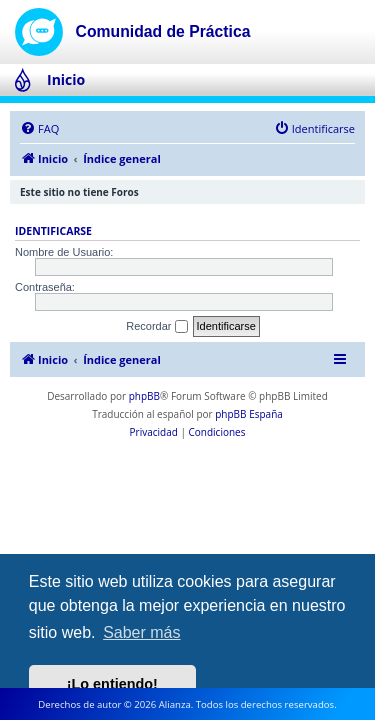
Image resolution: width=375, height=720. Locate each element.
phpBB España (249, 414)
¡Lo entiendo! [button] (112, 684)
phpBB (144, 396)
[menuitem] (39, 129)
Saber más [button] (141, 632)
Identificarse (53, 231)
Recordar (156, 327)
